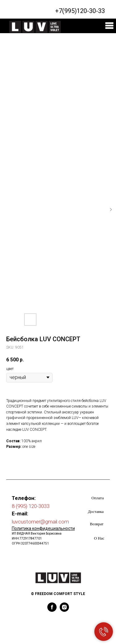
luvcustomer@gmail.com (40, 522)
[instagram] (64, 610)
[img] (109, 26)
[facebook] (52, 610)
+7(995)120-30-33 (80, 11)
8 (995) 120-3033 (31, 506)
